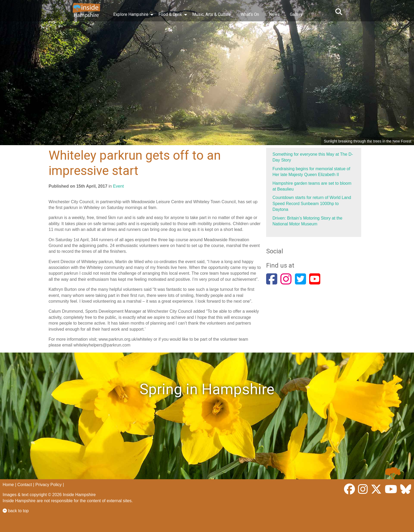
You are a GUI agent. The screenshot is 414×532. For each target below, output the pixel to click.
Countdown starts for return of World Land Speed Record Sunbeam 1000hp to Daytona (312, 203)
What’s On (250, 14)
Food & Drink (170, 14)
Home (8, 485)
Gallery (296, 14)
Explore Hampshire (131, 14)
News (274, 14)
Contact (25, 485)
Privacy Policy (49, 485)
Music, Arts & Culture (211, 14)
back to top (16, 511)
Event (118, 186)
